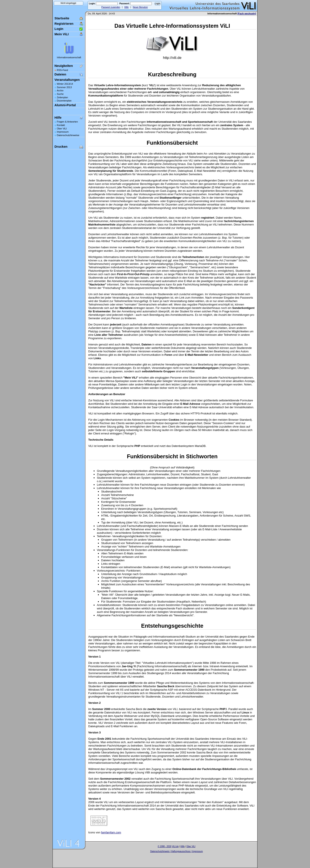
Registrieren (64, 24)
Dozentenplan (64, 101)
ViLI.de (175, 846)
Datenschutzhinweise (68, 135)
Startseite (62, 18)
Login (59, 29)
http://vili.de (172, 58)
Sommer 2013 (64, 87)
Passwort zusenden (111, 7)
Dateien (60, 74)
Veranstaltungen (67, 80)
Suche (60, 94)
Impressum (63, 132)
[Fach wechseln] (247, 14)
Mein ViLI (62, 34)
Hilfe (126, 7)
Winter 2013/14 (65, 84)
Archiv (60, 90)
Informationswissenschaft (69, 58)
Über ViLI (62, 129)
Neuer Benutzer (140, 7)
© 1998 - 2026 (164, 846)
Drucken (61, 146)
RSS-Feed (62, 70)
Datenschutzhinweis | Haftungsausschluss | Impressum (177, 851)
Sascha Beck (181, 854)
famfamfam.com (111, 832)
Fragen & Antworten (67, 122)
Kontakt (61, 125)
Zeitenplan (62, 97)
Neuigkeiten (64, 66)
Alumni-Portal (65, 105)
